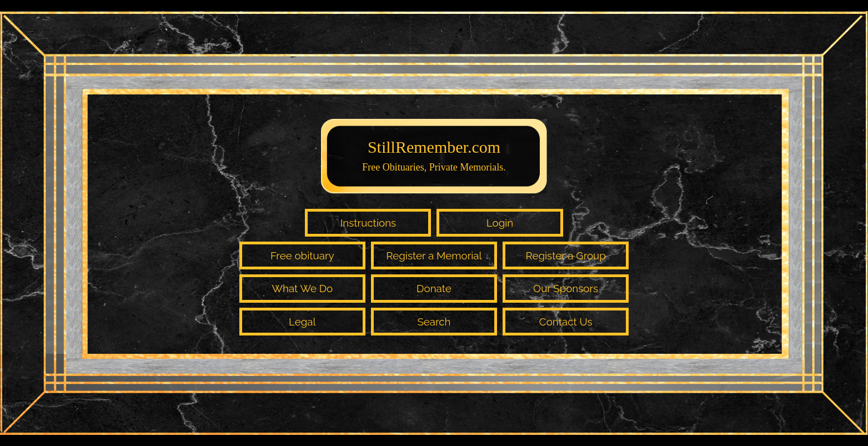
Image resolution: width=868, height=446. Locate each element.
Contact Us (566, 322)
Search (434, 322)
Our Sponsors (566, 288)
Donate (434, 288)
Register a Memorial (434, 255)
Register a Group (565, 255)
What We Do (302, 288)
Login (500, 223)
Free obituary (302, 255)
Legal (302, 322)
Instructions (368, 223)
